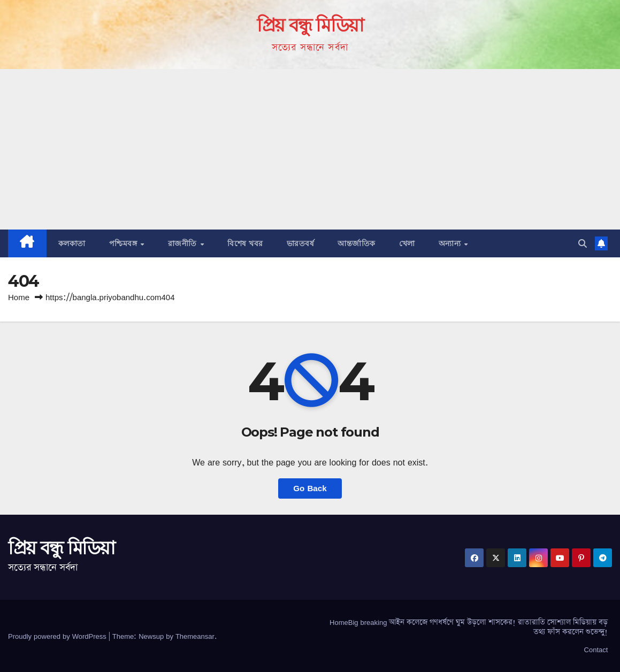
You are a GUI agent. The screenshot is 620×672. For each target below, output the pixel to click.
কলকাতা (72, 243)
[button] (583, 243)
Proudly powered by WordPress (58, 636)
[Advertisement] (310, 149)
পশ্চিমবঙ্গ (124, 243)
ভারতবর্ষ (301, 243)
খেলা (407, 243)
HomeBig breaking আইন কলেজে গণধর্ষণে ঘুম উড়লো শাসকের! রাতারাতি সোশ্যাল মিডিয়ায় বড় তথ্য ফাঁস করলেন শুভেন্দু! (469, 627)
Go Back (310, 488)
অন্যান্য (451, 243)
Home (19, 297)
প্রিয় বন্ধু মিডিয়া (310, 25)
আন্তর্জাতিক (357, 243)
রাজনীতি (184, 243)
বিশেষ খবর (245, 243)
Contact (596, 650)
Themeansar (195, 636)
